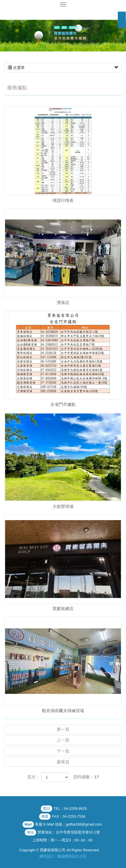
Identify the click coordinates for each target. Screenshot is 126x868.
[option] (63, 36)
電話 (47, 808)
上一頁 (63, 740)
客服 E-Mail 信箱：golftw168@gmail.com (69, 824)
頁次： (33, 777)
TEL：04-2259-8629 (70, 808)
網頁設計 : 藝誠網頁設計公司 (63, 856)
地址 (30, 832)
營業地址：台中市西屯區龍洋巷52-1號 (69, 832)
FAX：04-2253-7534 (69, 816)
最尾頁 (63, 762)
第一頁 (63, 729)
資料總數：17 (86, 777)
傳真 (45, 816)
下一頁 (63, 751)
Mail (28, 824)
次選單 (63, 68)
